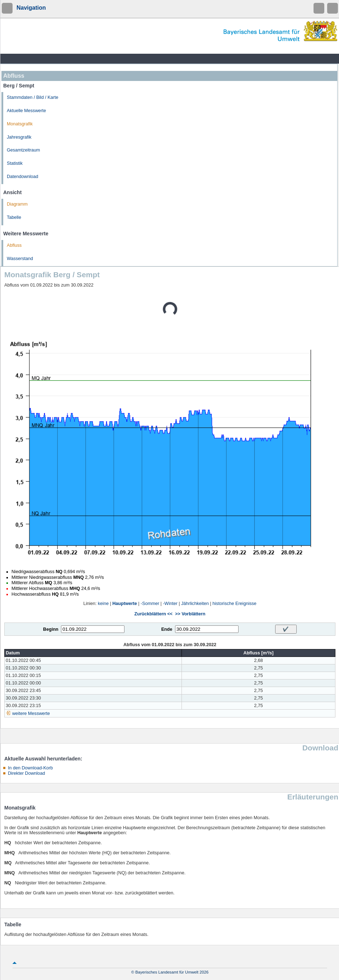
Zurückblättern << (154, 614)
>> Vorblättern (190, 614)
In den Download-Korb (30, 768)
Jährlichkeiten (195, 604)
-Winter (170, 604)
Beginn (51, 629)
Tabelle (14, 217)
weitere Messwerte (31, 714)
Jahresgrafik (19, 137)
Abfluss (14, 245)
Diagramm (17, 204)
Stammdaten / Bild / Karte (33, 97)
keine (103, 604)
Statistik (15, 163)
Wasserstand (20, 259)
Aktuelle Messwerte (26, 111)
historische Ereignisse (234, 604)
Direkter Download (27, 773)
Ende (167, 629)
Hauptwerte (125, 604)
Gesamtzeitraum (23, 150)
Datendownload (23, 177)
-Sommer (150, 604)
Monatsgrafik (20, 124)
